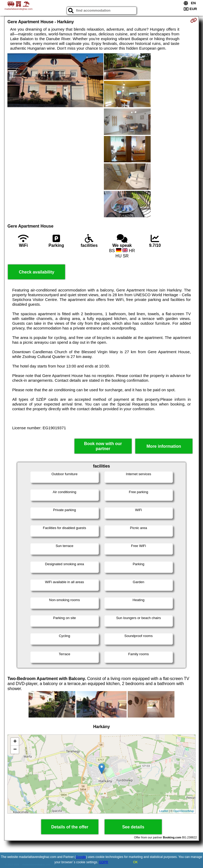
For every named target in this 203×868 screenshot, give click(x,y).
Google (81, 857)
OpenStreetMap (184, 811)
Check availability (36, 272)
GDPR (103, 862)
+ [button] (15, 742)
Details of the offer (70, 827)
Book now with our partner (103, 446)
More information (164, 446)
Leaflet (164, 811)
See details (133, 827)
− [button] (15, 750)
